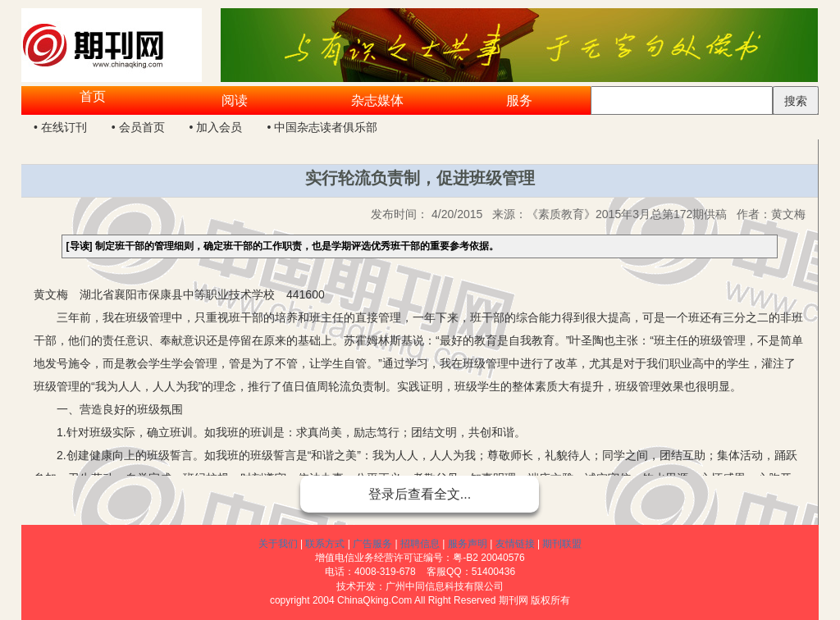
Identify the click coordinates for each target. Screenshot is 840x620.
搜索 (796, 101)
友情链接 (515, 544)
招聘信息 (420, 544)
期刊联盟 (562, 544)
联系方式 (325, 544)
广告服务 (372, 544)
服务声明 (468, 544)
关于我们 (278, 544)
